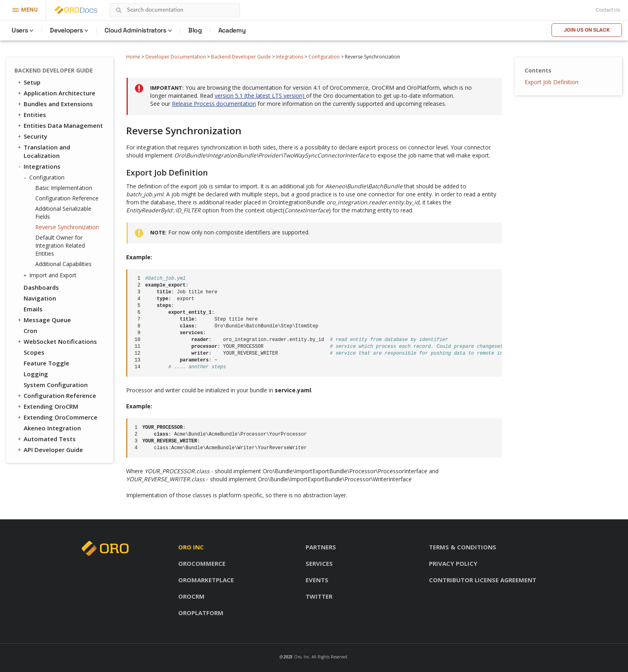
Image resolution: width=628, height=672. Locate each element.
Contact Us (608, 10)
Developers (66, 30)
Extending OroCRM (47, 406)
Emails (33, 309)
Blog (195, 30)
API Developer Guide (50, 450)
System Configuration (56, 385)
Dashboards (41, 287)
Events (317, 580)
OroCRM (191, 596)
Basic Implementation (64, 188)
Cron (30, 331)
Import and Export (51, 275)
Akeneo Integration (52, 428)
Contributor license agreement (483, 580)
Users (20, 30)
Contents (538, 70)
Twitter (319, 596)
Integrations (290, 57)
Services (319, 563)
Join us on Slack (587, 30)
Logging (36, 374)
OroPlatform (201, 613)
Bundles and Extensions (55, 104)
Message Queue (44, 320)
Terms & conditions (463, 547)
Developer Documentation (176, 57)
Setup (28, 82)
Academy (232, 30)
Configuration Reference (67, 198)
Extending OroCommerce (57, 417)
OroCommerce (202, 563)
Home (133, 57)
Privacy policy (453, 563)
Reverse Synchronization (67, 227)
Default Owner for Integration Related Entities (60, 245)
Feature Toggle (46, 363)
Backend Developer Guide (241, 57)
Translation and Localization (43, 151)
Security (32, 136)
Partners (321, 547)
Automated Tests (46, 439)
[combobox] (175, 10)
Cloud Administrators (135, 30)
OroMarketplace (206, 580)
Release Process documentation (214, 104)
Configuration (324, 57)
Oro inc (191, 547)
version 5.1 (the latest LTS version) (260, 96)
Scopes (34, 352)
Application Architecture (56, 93)
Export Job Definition (552, 82)
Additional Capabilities (63, 264)
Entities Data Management (60, 125)
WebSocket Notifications (57, 341)
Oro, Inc (302, 657)
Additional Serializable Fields (63, 213)
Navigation (40, 298)
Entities (31, 115)
